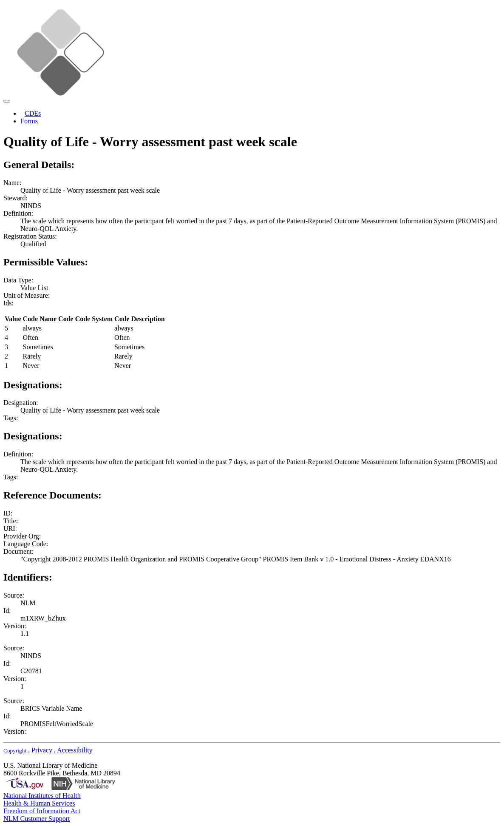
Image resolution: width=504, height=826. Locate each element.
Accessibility (75, 750)
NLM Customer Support (37, 819)
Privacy (43, 750)
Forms (29, 121)
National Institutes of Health (42, 796)
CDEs (33, 113)
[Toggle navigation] (7, 101)
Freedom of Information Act (42, 811)
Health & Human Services (39, 803)
